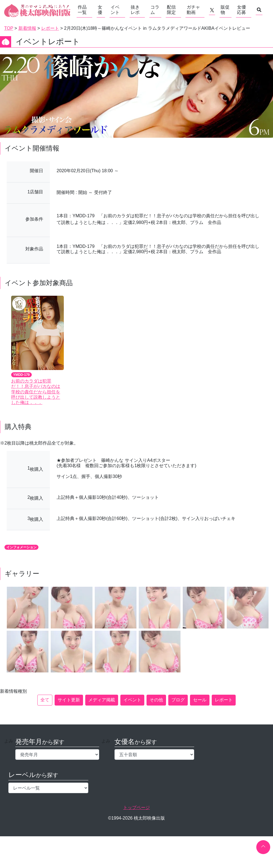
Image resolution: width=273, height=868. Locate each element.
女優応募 (242, 10)
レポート (224, 700)
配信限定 (171, 10)
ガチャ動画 (193, 10)
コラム (155, 10)
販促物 (225, 10)
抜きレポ (135, 10)
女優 (100, 10)
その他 (156, 700)
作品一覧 (82, 10)
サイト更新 (69, 700)
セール (200, 700)
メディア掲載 (102, 700)
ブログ (178, 700)
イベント (115, 10)
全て (45, 700)
